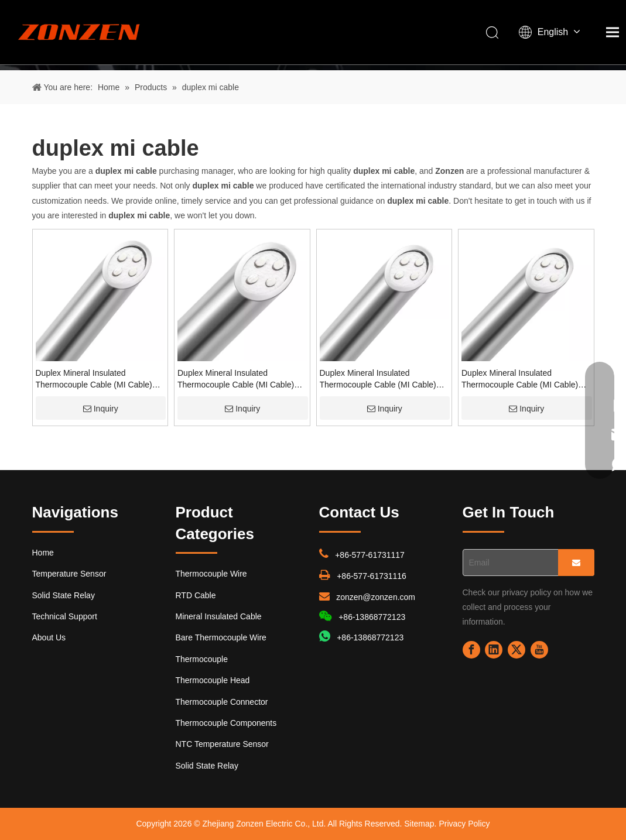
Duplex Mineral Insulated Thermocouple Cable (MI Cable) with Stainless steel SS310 (94, 379)
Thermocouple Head (213, 680)
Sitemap (419, 824)
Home (43, 553)
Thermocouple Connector (222, 702)
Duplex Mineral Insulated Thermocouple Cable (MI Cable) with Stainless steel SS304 (236, 379)
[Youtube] (539, 650)
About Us (49, 637)
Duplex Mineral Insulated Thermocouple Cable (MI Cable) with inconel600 (520, 379)
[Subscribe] (576, 563)
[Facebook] (471, 650)
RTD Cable (196, 595)
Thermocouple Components (226, 723)
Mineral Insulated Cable (219, 616)
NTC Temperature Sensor (222, 744)
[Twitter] (516, 650)
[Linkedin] (494, 650)
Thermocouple (202, 659)
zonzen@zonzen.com (376, 597)
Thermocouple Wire (211, 574)
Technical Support (65, 616)
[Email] (508, 563)
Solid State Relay (64, 595)
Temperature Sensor (69, 574)
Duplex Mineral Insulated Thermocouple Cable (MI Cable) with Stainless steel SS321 (378, 379)
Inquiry (101, 409)
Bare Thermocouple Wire (221, 637)
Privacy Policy (464, 824)
